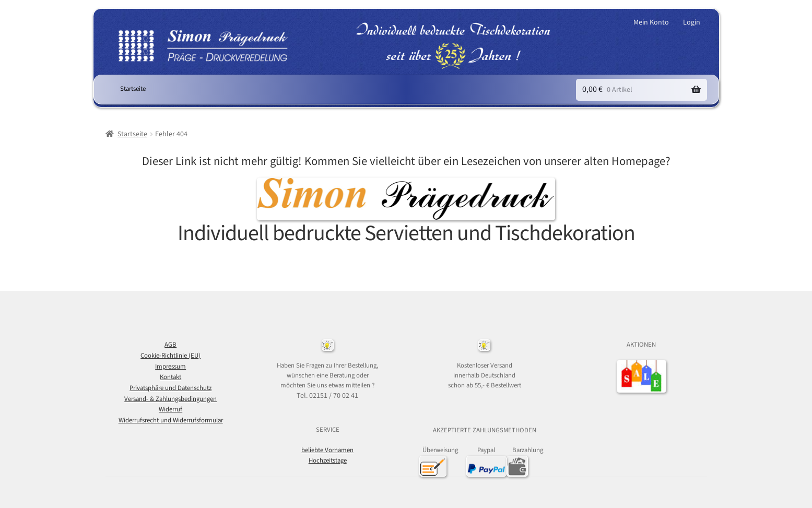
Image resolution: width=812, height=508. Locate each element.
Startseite (133, 89)
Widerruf (170, 409)
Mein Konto (651, 22)
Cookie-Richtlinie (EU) (170, 356)
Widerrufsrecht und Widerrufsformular (171, 420)
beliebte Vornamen (327, 450)
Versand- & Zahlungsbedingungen (170, 399)
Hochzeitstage (328, 460)
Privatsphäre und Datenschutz (170, 388)
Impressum (170, 367)
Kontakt (170, 377)
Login (692, 22)
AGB (170, 345)
